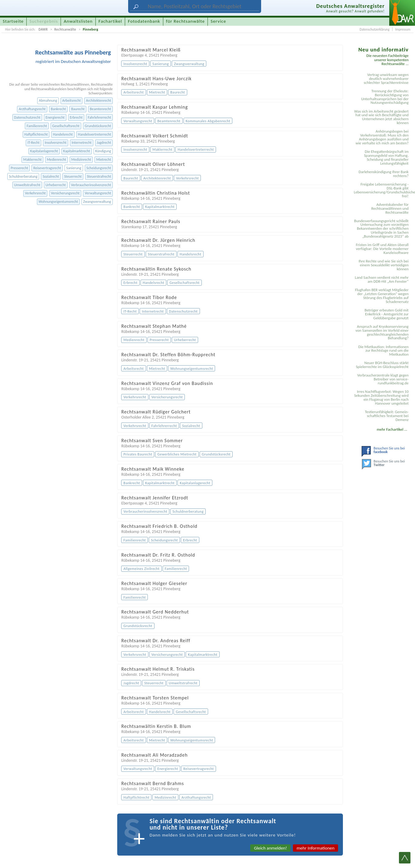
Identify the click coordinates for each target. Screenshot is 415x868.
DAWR (43, 29)
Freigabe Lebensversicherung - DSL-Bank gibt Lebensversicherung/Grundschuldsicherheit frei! (382, 190)
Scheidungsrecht (99, 168)
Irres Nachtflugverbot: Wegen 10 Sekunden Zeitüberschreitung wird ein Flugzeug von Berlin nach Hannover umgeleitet (381, 397)
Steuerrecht (73, 176)
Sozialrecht (51, 176)
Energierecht (55, 117)
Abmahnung (48, 100)
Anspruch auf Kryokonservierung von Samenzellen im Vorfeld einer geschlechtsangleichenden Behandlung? (382, 332)
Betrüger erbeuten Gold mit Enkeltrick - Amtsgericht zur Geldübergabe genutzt (387, 314)
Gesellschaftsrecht (66, 126)
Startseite (13, 21)
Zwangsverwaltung (97, 201)
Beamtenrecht (100, 109)
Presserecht (19, 168)
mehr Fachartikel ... (392, 429)
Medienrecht (56, 159)
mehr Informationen (315, 848)
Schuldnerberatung (23, 176)
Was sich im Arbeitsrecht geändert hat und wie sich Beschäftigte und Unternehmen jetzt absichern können (381, 117)
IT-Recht (34, 142)
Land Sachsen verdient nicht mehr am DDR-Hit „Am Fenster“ (382, 279)
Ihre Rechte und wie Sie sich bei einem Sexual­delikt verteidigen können (384, 265)
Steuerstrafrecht (99, 176)
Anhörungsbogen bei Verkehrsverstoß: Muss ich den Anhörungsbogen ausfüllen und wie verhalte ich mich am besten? (382, 137)
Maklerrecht (32, 159)
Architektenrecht (99, 100)
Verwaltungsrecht (98, 193)
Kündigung (103, 151)
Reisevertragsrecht (47, 168)
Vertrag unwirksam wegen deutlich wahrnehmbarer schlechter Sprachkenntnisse (386, 79)
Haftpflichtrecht (36, 134)
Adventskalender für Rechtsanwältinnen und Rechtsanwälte (390, 208)
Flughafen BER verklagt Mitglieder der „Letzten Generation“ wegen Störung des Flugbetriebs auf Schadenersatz (382, 296)
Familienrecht (37, 126)
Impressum (403, 29)
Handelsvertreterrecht (94, 134)
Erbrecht (76, 117)
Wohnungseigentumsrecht (58, 201)
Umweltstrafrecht (27, 185)
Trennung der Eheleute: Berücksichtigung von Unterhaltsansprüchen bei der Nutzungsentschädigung (385, 97)
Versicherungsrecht (65, 193)
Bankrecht (58, 109)
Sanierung (74, 168)
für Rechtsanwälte (185, 21)
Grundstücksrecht (98, 126)
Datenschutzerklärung (374, 29)
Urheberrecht (56, 185)
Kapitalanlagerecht (44, 151)
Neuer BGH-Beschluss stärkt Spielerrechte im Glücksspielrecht (382, 365)
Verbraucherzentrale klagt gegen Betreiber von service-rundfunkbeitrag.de (383, 379)
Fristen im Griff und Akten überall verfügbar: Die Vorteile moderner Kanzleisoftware (382, 249)
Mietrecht (104, 159)
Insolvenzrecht (56, 142)
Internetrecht (81, 142)
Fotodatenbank (144, 21)
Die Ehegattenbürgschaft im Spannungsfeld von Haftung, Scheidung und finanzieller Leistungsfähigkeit (386, 157)
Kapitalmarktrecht (77, 151)
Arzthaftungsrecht (32, 109)
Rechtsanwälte (65, 29)
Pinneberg (90, 29)
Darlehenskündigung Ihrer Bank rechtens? (384, 174)
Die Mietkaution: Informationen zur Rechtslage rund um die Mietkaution (383, 351)
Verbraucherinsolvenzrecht (91, 185)
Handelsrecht (63, 134)
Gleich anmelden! (270, 848)
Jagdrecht (104, 142)
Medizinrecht (81, 159)
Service (218, 21)
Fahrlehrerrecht (100, 117)
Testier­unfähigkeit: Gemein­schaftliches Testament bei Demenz (387, 416)
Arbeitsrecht (72, 100)
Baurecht (78, 109)
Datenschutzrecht (27, 117)
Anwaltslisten (78, 21)
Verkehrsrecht (35, 193)
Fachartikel (110, 21)
